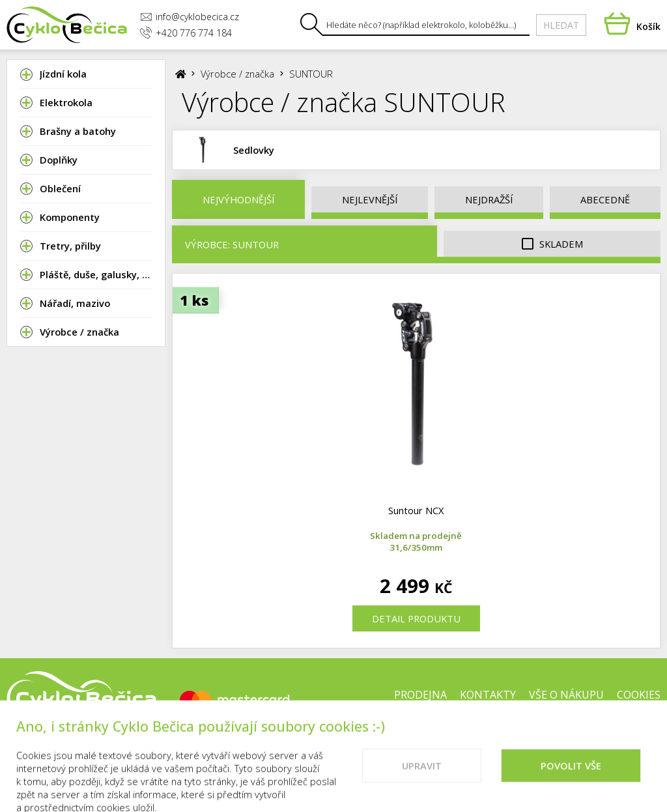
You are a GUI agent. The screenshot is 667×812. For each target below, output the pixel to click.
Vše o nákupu (566, 695)
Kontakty (488, 695)
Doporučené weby (525, 736)
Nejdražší (489, 199)
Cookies (639, 695)
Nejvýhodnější (238, 199)
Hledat (561, 25)
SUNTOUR (311, 74)
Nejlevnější (370, 199)
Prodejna (420, 695)
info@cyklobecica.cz (190, 17)
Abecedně (605, 199)
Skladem (552, 244)
